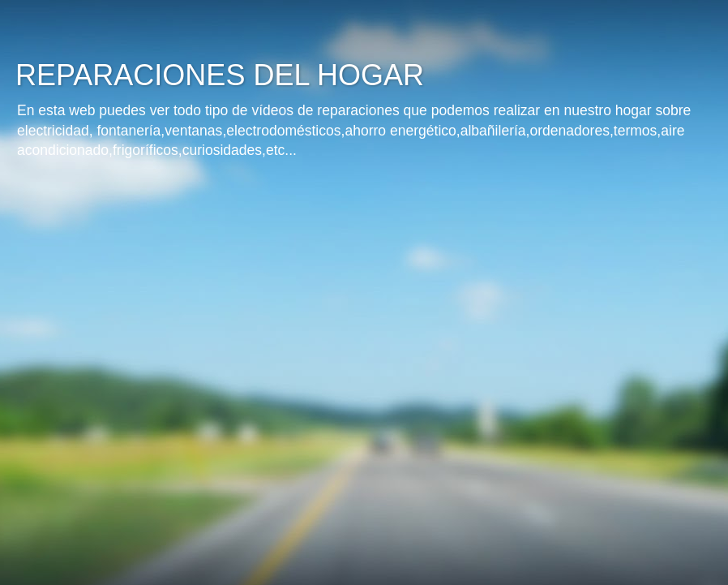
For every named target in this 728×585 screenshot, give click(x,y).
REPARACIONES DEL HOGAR (220, 75)
